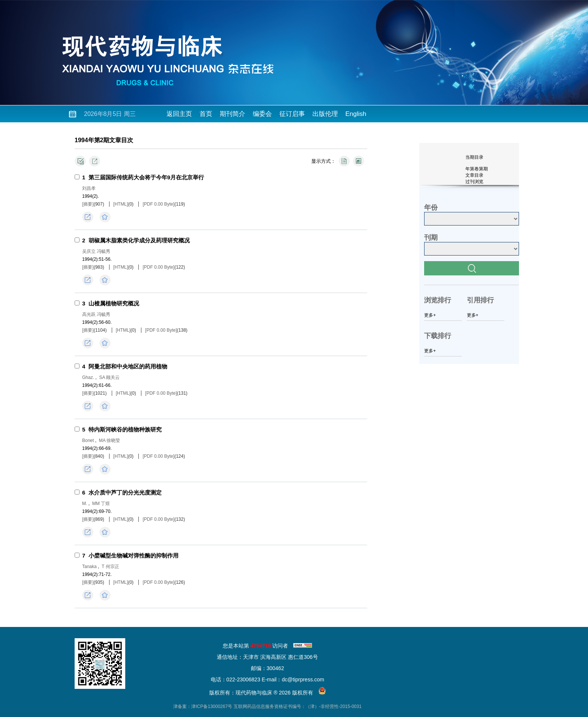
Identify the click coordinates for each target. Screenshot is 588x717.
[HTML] (121, 204)
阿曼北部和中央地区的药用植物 (128, 366)
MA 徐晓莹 (110, 440)
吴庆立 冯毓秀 (96, 251)
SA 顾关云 (109, 377)
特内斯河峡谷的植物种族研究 (125, 429)
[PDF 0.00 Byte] (158, 204)
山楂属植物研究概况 (114, 303)
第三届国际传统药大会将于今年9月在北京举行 (146, 177)
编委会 (262, 114)
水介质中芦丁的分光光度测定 (125, 492)
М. (85, 504)
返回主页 (179, 114)
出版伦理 (325, 114)
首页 (206, 114)
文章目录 (474, 175)
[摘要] (88, 204)
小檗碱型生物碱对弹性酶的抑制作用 (133, 555)
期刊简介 (232, 114)
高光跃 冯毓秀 (96, 314)
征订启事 (292, 114)
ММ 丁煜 (101, 504)
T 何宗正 (110, 567)
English (356, 114)
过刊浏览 (474, 182)
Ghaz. (88, 377)
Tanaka (89, 567)
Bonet (88, 440)
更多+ (430, 315)
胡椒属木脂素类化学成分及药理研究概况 (139, 240)
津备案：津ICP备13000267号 (203, 706)
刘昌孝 (89, 188)
